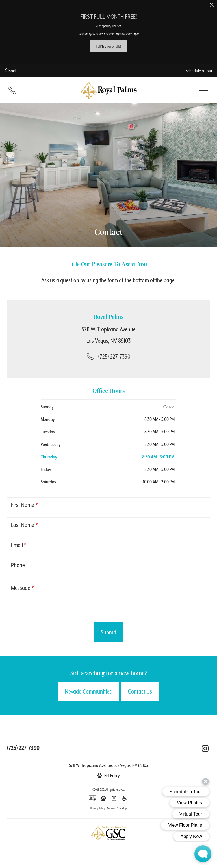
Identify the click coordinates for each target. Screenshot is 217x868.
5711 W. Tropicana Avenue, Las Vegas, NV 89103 (108, 765)
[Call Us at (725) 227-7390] (108, 357)
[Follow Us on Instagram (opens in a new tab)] (205, 748)
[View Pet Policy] (108, 776)
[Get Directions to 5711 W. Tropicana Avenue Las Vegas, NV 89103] (109, 335)
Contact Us (140, 692)
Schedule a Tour (199, 71)
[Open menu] (205, 90)
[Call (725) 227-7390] (12, 90)
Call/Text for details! (108, 46)
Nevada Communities (88, 692)
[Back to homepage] (108, 90)
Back (11, 71)
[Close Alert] (212, 5)
